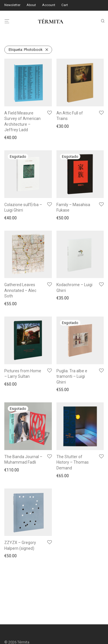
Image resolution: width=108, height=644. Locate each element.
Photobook (26, 50)
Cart (65, 5)
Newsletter (12, 5)
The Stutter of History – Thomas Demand (73, 462)
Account (49, 5)
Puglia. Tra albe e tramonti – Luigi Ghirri (72, 376)
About (31, 5)
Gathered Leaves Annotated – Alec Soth (20, 290)
